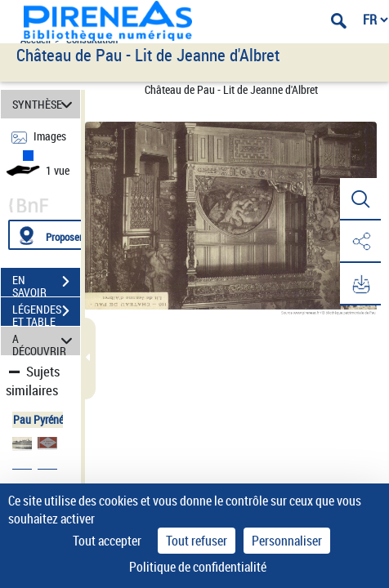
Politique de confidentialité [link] (198, 567)
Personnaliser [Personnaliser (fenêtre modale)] (287, 541)
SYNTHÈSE (45, 104)
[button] (360, 199)
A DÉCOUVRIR (45, 341)
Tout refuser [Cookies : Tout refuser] (197, 541)
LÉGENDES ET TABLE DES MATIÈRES (46, 313)
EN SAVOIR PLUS (46, 283)
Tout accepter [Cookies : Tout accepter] (107, 541)
